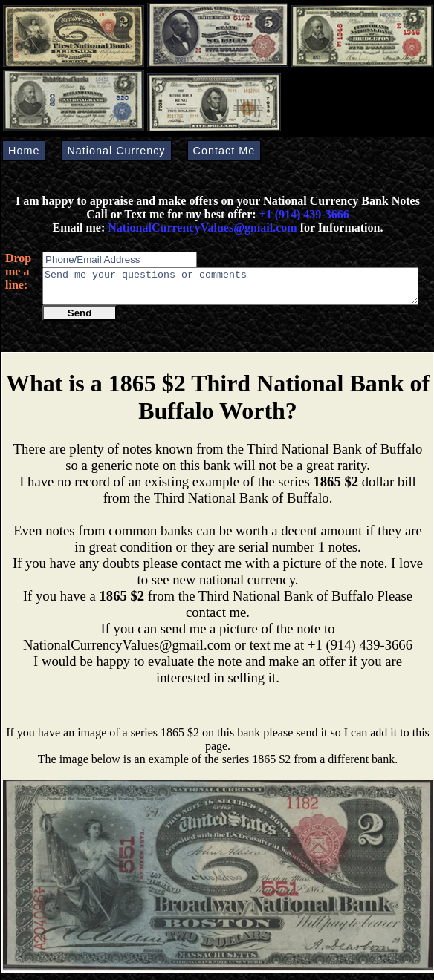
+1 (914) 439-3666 (304, 214)
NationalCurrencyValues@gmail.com (201, 228)
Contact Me (224, 151)
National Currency (116, 151)
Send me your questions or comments (230, 290)
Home (24, 151)
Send (80, 320)
